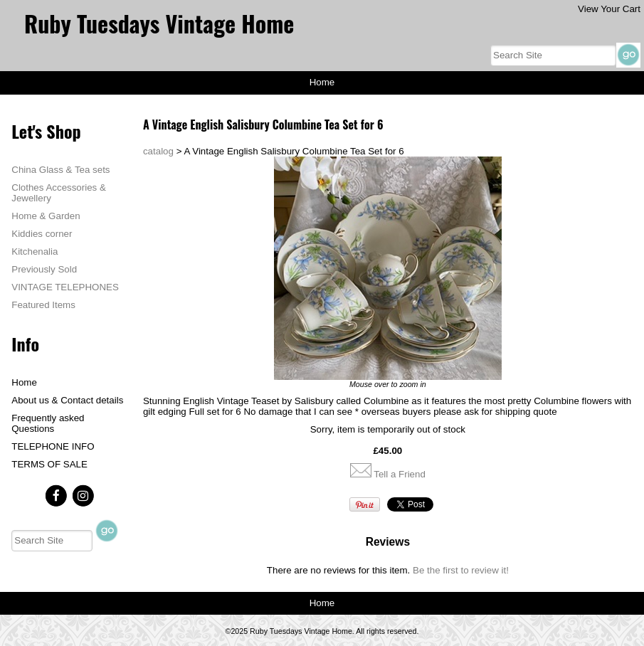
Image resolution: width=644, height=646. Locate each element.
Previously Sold (44, 269)
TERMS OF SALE (49, 464)
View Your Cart (609, 9)
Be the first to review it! (461, 570)
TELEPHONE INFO (53, 446)
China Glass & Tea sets (60, 170)
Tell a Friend (400, 474)
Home (322, 82)
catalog (158, 151)
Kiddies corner (42, 234)
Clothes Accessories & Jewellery (59, 193)
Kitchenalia (35, 251)
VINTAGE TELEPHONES (65, 287)
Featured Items (43, 305)
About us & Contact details (67, 400)
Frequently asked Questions (48, 423)
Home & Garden (46, 216)
